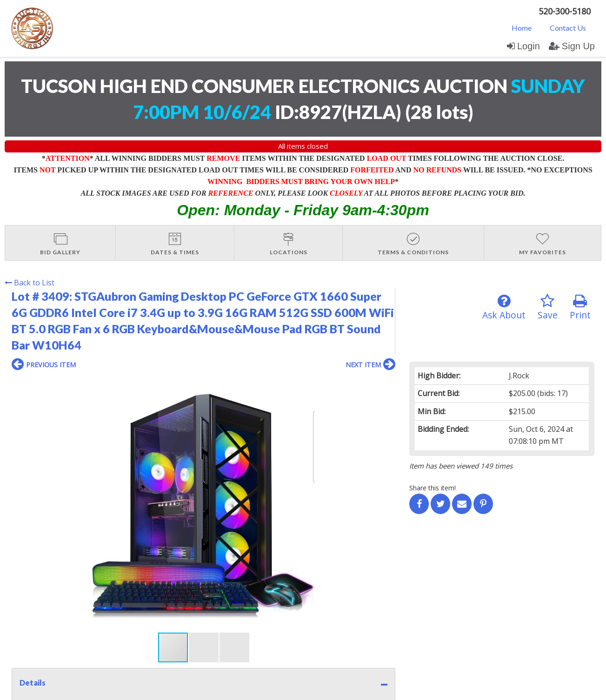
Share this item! (433, 488)
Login (523, 46)
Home (522, 28)
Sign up (112, 611)
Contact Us (568, 28)
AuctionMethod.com (325, 690)
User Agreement (155, 611)
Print (580, 307)
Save (548, 307)
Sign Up (572, 46)
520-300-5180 (565, 11)
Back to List (30, 283)
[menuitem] (522, 27)
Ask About (504, 307)
